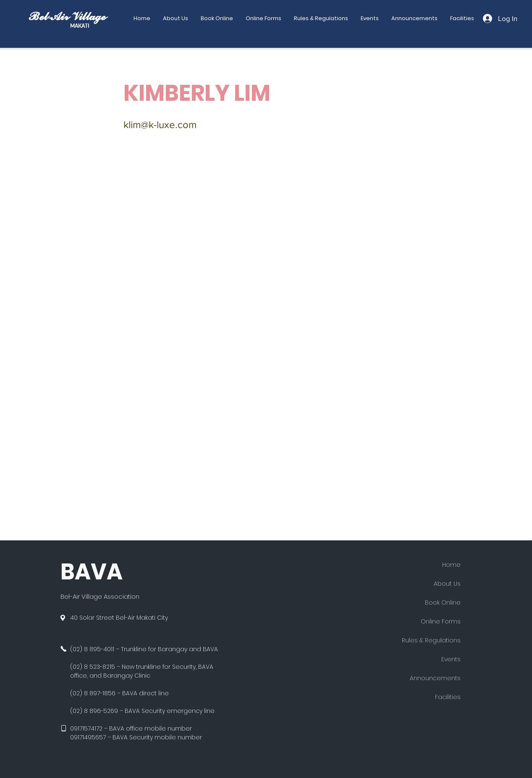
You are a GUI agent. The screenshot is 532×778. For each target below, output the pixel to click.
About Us (447, 584)
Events (451, 659)
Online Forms (441, 621)
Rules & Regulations (431, 640)
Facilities (448, 697)
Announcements (435, 678)
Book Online (443, 602)
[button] (263, 18)
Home (451, 565)
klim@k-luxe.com (160, 124)
